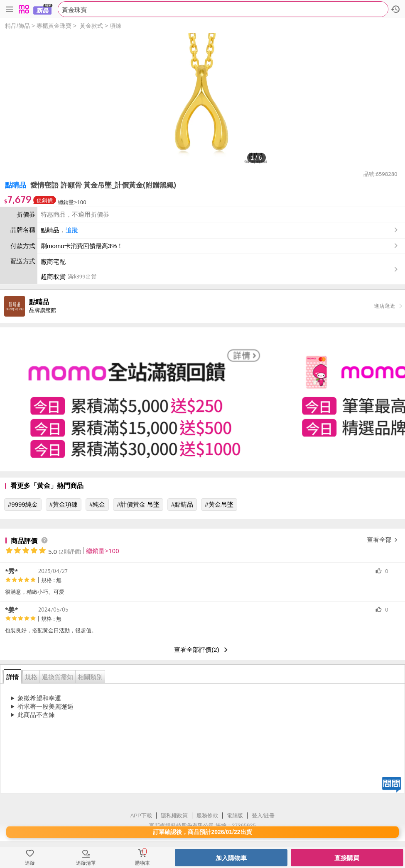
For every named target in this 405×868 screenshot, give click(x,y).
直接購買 (347, 858)
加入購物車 (231, 858)
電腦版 (235, 816)
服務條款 (207, 816)
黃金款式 (91, 26)
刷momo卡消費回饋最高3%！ (82, 246)
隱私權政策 (174, 816)
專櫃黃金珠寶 (54, 26)
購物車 (142, 863)
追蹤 (72, 230)
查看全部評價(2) (202, 650)
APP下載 (141, 816)
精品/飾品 (17, 26)
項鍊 (115, 26)
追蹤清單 (86, 863)
